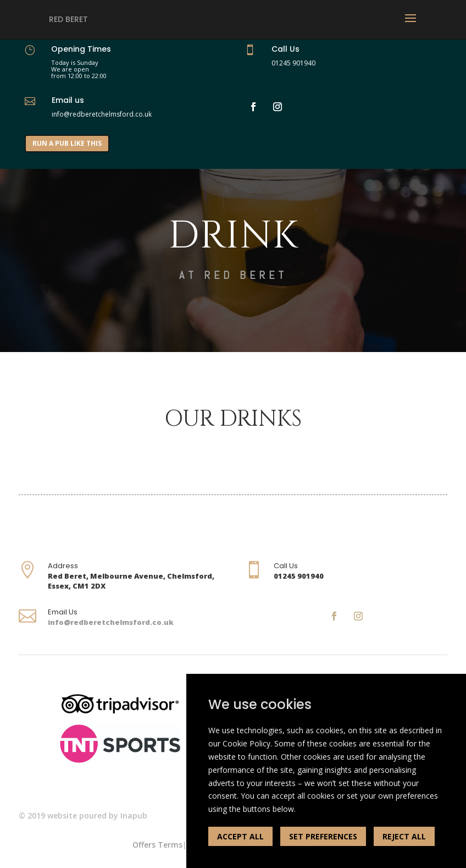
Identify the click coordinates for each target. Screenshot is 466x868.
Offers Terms (157, 845)
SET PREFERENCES (323, 836)
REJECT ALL (404, 836)
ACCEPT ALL (240, 836)
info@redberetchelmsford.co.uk (111, 622)
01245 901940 (293, 63)
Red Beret (68, 19)
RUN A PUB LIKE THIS (67, 143)
